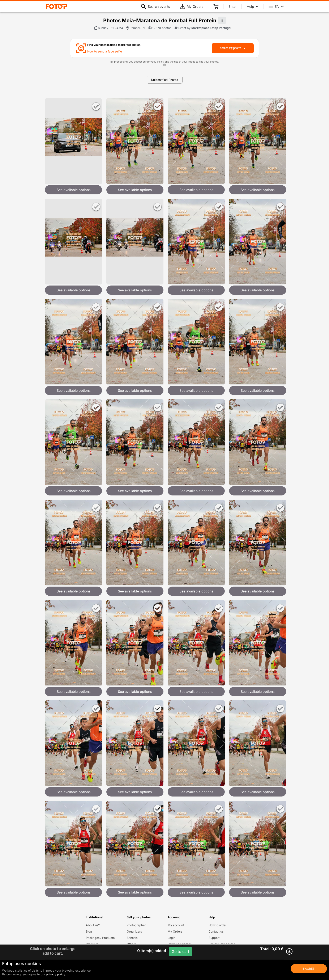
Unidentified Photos (164, 80)
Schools (132, 938)
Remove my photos (222, 944)
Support (214, 938)
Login (171, 938)
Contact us (216, 931)
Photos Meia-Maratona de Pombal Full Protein (160, 20)
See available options (74, 190)
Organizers (134, 931)
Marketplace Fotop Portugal (211, 28)
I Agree (309, 969)
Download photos (180, 944)
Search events (155, 7)
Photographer (136, 925)
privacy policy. (56, 974)
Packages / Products (100, 938)
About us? (93, 925)
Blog (89, 931)
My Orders (192, 7)
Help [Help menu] (253, 7)
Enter (233, 7)
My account (176, 925)
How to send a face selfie (105, 51)
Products (92, 944)
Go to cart (180, 952)
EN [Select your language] (276, 7)
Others (131, 944)
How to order (217, 925)
